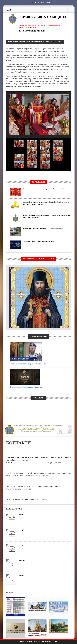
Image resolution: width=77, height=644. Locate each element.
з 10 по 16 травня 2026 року (32, 31)
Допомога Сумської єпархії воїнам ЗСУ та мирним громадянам (43, 228)
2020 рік (22, 560)
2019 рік (22, 575)
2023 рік (22, 515)
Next (71, 175)
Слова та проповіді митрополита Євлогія (28, 364)
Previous (6, 175)
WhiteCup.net (36, 499)
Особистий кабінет (43, 3)
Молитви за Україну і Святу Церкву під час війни (39, 242)
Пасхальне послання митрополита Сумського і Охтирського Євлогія (45, 189)
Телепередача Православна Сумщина (26, 387)
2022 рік (22, 530)
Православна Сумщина (43, 17)
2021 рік (22, 545)
